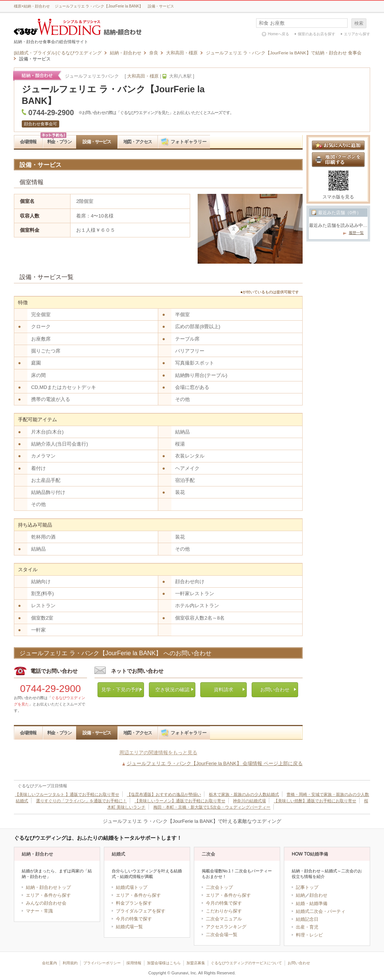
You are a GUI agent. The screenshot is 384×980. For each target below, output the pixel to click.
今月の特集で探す (134, 919)
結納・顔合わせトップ (48, 887)
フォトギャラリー (189, 142)
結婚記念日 (307, 919)
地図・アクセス (138, 142)
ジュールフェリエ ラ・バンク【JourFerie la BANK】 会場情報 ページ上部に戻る (215, 763)
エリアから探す (357, 34)
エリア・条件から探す (48, 895)
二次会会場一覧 (222, 935)
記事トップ (307, 887)
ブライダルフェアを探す (141, 911)
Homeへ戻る (278, 34)
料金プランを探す (134, 903)
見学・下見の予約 (121, 690)
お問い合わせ (275, 690)
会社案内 (49, 963)
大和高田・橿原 (143, 76)
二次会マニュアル (224, 919)
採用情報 (134, 963)
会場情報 (28, 142)
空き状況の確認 (172, 690)
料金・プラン (59, 142)
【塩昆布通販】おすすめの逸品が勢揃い (164, 794)
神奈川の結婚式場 (249, 801)
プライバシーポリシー (102, 963)
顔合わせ (318, 895)
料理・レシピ (309, 935)
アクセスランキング (226, 927)
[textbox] (302, 23)
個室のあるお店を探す (316, 34)
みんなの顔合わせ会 (46, 903)
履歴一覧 (356, 233)
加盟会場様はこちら (164, 963)
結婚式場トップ (132, 887)
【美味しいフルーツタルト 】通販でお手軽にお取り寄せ (67, 794)
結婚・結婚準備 (312, 903)
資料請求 (223, 690)
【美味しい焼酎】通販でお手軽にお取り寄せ (315, 801)
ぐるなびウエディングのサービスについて (246, 963)
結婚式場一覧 (129, 927)
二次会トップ (219, 887)
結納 (300, 895)
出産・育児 (307, 927)
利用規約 (70, 963)
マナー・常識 (39, 911)
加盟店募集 (196, 963)
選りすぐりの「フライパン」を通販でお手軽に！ (81, 801)
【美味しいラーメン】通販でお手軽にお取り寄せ (180, 801)
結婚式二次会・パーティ (321, 911)
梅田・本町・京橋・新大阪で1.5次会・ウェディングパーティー (212, 807)
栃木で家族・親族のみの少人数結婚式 (244, 794)
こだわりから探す (224, 911)
